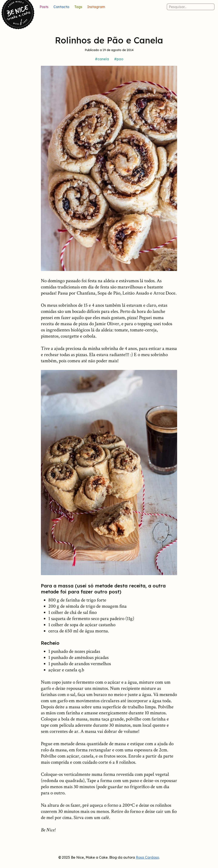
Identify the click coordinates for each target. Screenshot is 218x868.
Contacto (61, 7)
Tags (78, 7)
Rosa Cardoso (147, 857)
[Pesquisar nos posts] (191, 7)
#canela (102, 59)
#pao (119, 59)
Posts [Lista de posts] (44, 7)
